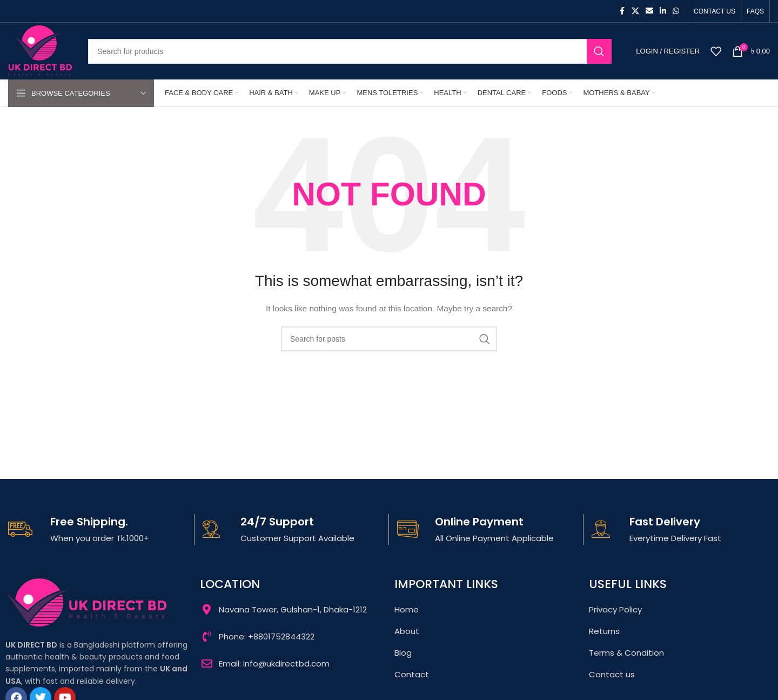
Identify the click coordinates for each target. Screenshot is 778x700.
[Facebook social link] (622, 11)
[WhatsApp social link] (676, 11)
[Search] (350, 51)
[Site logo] (40, 50)
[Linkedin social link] (663, 11)
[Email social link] (649, 11)
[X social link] (635, 11)
